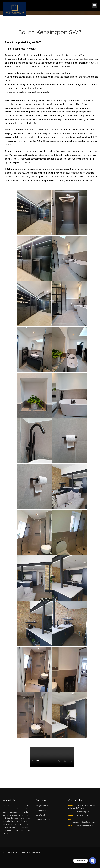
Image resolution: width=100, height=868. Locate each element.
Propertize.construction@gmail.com (82, 822)
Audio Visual (40, 815)
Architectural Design (43, 820)
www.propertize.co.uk (85, 826)
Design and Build (42, 806)
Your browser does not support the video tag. (52, 757)
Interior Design (41, 810)
